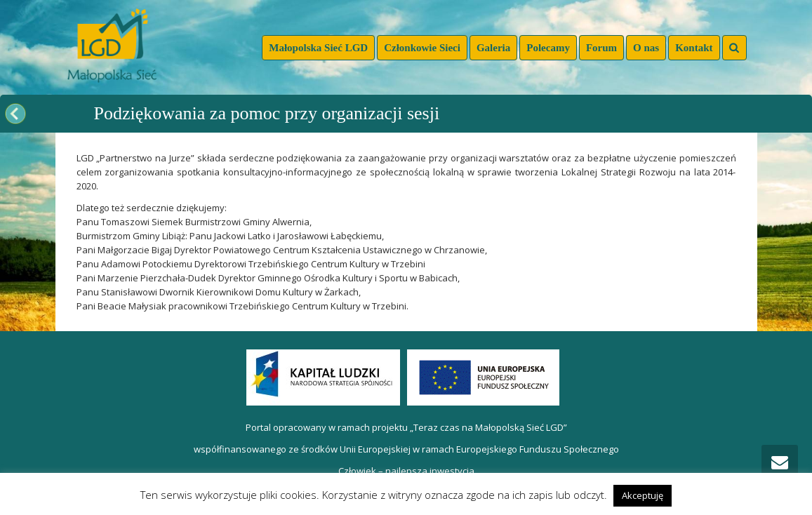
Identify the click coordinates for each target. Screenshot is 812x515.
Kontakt (694, 48)
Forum (601, 48)
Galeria (493, 48)
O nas (646, 48)
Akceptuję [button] (643, 495)
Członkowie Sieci (422, 48)
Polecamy (548, 48)
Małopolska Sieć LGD (318, 48)
